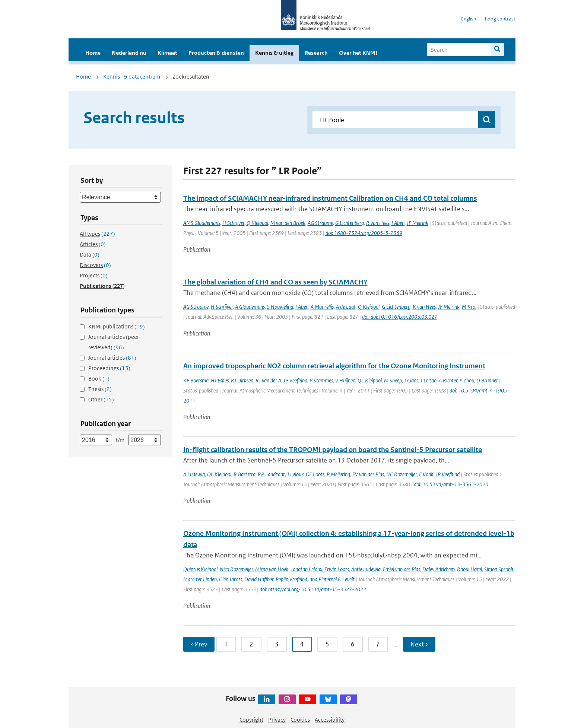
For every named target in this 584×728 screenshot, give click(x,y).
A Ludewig (194, 474)
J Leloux (295, 474)
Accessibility (330, 720)
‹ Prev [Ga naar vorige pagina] (199, 644)
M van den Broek (288, 223)
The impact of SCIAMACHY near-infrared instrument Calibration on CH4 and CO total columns (330, 198)
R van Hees (378, 223)
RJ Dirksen (242, 380)
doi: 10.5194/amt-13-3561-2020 (451, 484)
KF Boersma (196, 380)
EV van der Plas (368, 474)
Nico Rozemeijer (236, 569)
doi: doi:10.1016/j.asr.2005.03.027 (400, 317)
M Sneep (393, 380)
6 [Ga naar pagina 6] (353, 644)
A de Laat (346, 307)
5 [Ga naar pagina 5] (327, 644)
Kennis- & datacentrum (132, 77)
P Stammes (321, 380)
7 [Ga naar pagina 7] (378, 644)
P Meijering (338, 474)
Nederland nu (129, 53)
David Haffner (259, 579)
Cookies (300, 720)
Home (93, 53)
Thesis (100, 389)
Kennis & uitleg (274, 53)
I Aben (398, 223)
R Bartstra (245, 474)
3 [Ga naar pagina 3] (277, 644)
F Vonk (426, 474)
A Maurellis (322, 307)
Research (316, 53)
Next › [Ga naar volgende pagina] (419, 644)
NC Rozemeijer (401, 474)
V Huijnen (345, 380)
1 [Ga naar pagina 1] (226, 644)
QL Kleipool (370, 380)
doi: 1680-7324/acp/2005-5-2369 (364, 233)
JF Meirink (418, 223)
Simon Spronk (499, 569)
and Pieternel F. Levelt (332, 579)
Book (99, 379)
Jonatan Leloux (307, 569)
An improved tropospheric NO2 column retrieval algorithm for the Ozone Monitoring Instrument (334, 366)
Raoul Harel (469, 569)
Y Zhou (467, 380)
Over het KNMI (358, 53)
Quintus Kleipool (200, 569)
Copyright (251, 720)
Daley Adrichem (439, 569)
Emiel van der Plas (401, 569)
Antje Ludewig (366, 569)
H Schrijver (233, 223)
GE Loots (315, 474)
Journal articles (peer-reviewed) (115, 342)
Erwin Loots (337, 569)
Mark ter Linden (200, 579)
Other (101, 399)
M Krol (469, 307)
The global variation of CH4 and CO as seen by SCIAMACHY (275, 282)
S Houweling (280, 307)
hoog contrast (500, 19)
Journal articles (112, 358)
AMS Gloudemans (202, 223)
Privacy (277, 720)
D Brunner (487, 380)
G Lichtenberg (350, 223)
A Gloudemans (250, 307)
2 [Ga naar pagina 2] (251, 644)
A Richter (448, 380)
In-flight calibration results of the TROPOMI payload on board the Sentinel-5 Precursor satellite (333, 450)
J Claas (411, 380)
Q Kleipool (257, 223)
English (469, 19)
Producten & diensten (216, 53)
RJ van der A (268, 380)
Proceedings (109, 368)
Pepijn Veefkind (291, 579)
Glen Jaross (231, 579)
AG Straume (320, 223)
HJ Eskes (220, 380)
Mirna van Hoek (272, 569)
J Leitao (429, 380)
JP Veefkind (295, 380)
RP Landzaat (271, 474)
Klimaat (167, 53)
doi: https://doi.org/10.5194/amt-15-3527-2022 (313, 589)
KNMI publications (117, 326)
